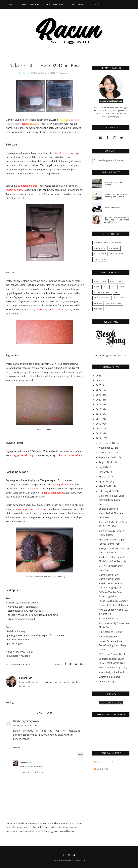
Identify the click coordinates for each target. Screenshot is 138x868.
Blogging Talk (119, 243)
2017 (99, 414)
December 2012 (107, 443)
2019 (99, 404)
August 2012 (105, 462)
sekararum (26, 762)
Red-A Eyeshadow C (109, 637)
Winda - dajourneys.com (26, 721)
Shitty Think (116, 254)
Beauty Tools (117, 281)
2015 (99, 424)
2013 (99, 433)
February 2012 (106, 491)
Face (20, 664)
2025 (99, 376)
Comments (101, 769)
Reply (80, 754)
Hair (117, 292)
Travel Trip (100, 259)
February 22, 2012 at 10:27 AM (25, 725)
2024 (99, 380)
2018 (99, 409)
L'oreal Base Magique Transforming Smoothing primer (112, 645)
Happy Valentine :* (109, 619)
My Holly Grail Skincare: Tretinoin (113, 184)
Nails (123, 298)
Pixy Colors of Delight (110, 632)
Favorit (123, 287)
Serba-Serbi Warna (112, 208)
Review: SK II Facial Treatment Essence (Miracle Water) (116, 196)
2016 (99, 419)
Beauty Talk (100, 281)
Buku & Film (99, 248)
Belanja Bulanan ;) (108, 509)
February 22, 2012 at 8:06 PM (32, 767)
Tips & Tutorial (114, 303)
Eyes (105, 287)
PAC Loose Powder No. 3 (112, 654)
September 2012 (107, 457)
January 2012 (106, 682)
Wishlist (98, 309)
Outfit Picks (100, 254)
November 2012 (107, 448)
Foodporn (114, 248)
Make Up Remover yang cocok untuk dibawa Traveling (111, 500)
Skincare (98, 303)
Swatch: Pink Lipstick (110, 677)
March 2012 (105, 486)
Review (27, 664)
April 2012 (104, 481)
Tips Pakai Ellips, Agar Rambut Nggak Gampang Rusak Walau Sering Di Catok (116, 220)
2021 (99, 395)
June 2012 (104, 472)
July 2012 (103, 467)
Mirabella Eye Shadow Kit (112, 672)
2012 (99, 438)
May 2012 (104, 477)
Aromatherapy (101, 243)
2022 (99, 390)
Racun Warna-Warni (78, 860)
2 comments (65, 73)
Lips (115, 298)
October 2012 (106, 453)
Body (96, 287)
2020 (99, 400)
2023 (99, 385)
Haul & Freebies (101, 298)
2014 (99, 429)
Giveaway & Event (102, 292)
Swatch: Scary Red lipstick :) (113, 667)
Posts (98, 762)
